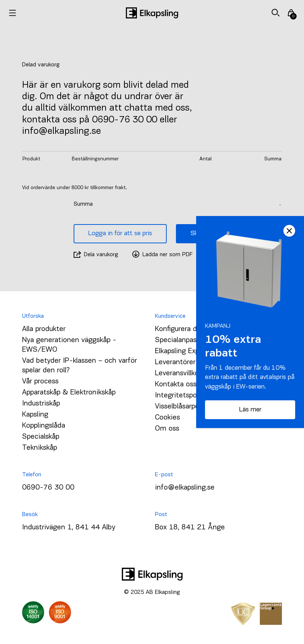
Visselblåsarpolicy (182, 407)
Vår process (40, 382)
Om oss (167, 429)
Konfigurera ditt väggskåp (195, 329)
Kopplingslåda (44, 426)
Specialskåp (41, 437)
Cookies (167, 418)
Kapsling (35, 415)
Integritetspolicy (181, 396)
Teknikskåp (40, 448)
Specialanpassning (184, 340)
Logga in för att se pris (120, 234)
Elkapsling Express (183, 351)
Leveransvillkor (178, 373)
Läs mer (250, 410)
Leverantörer (175, 362)
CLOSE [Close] (289, 231)
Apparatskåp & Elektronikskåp (69, 393)
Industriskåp (41, 404)
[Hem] (152, 13)
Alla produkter (44, 329)
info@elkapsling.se (185, 488)
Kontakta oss (176, 384)
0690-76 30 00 (48, 488)
